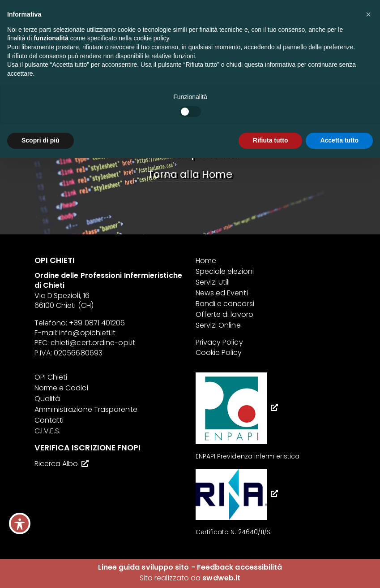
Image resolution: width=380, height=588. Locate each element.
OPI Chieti (51, 377)
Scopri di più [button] (41, 140)
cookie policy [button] (151, 38)
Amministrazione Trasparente (86, 409)
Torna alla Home (190, 174)
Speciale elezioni (225, 271)
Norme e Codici (61, 388)
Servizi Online (218, 325)
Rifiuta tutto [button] (271, 140)
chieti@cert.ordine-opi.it (93, 343)
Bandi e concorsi (225, 304)
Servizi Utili (213, 282)
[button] (368, 14)
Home (206, 261)
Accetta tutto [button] (339, 140)
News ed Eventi (222, 293)
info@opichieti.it (87, 333)
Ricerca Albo (56, 464)
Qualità (47, 399)
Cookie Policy (219, 352)
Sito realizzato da (190, 578)
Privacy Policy (219, 342)
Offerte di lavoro (224, 314)
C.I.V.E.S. (48, 431)
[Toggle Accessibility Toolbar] (20, 523)
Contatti (49, 420)
